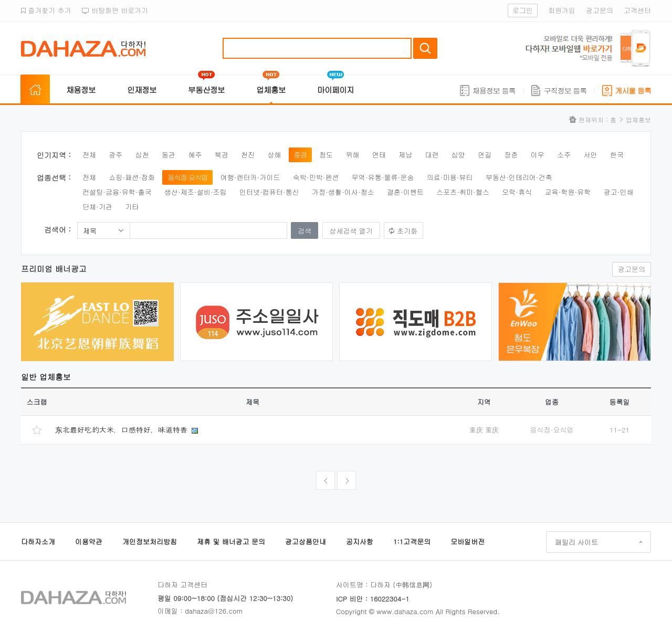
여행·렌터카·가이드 (250, 177)
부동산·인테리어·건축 (519, 177)
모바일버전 (468, 541)
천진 (248, 155)
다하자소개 (38, 541)
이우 (538, 155)
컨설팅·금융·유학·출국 (117, 192)
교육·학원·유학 (568, 192)
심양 (458, 155)
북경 (222, 155)
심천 (142, 155)
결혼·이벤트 (405, 192)
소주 (564, 155)
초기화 (407, 231)
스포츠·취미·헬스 (463, 192)
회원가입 (562, 10)
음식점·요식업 (187, 177)
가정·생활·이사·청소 (343, 192)
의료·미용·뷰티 (450, 177)
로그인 (523, 10)
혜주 (195, 155)
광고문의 (600, 10)
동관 (169, 155)
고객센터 (637, 10)
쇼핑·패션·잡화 (132, 177)
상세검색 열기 (351, 231)
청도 (326, 155)
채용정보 (81, 89)
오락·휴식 (517, 192)
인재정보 (142, 89)
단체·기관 (97, 207)
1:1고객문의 (412, 541)
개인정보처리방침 (150, 541)
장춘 (511, 155)
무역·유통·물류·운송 (383, 177)
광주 (115, 155)
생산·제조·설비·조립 (196, 192)
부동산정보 (206, 89)
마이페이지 (335, 89)
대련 (432, 155)
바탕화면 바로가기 (115, 10)
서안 (591, 155)
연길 (485, 155)
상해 (274, 155)
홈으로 (35, 90)
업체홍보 (271, 89)
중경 (300, 155)
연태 (379, 155)
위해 (352, 155)
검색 (425, 48)
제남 (405, 155)
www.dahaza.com (405, 611)
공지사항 (360, 541)
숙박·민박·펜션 (316, 177)
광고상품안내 (306, 541)
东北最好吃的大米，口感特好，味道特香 (123, 429)
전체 (89, 155)
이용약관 (89, 541)
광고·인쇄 (619, 192)
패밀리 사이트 (576, 542)
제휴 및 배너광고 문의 (231, 541)
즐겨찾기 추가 (46, 10)
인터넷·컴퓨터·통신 (269, 192)
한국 (617, 155)
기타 (132, 207)
